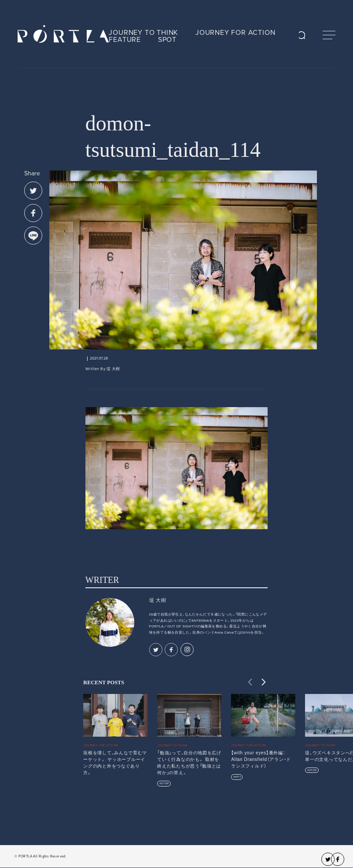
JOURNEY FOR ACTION (235, 33)
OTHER (165, 784)
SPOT (167, 40)
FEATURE (125, 40)
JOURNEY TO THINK (143, 33)
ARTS (238, 777)
